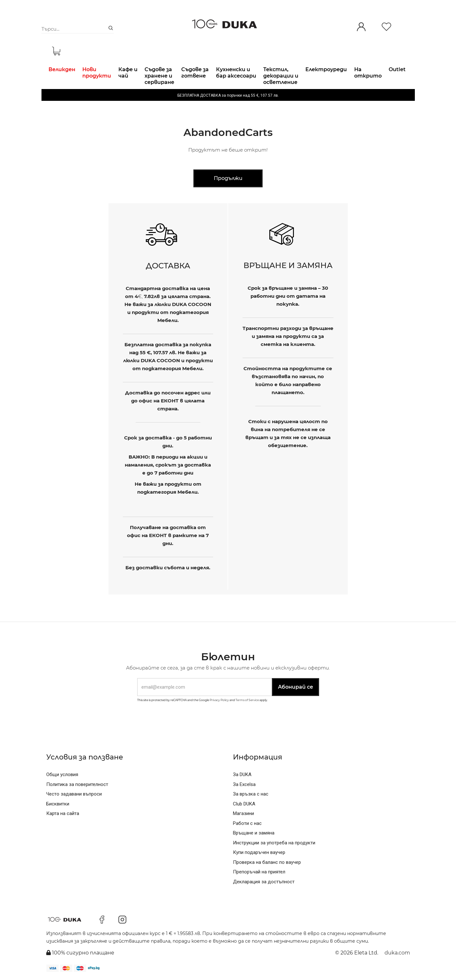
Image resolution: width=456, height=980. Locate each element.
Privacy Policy (219, 700)
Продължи (228, 178)
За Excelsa (244, 784)
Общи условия (62, 774)
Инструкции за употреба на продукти (274, 843)
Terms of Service (247, 700)
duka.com (397, 953)
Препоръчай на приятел (259, 872)
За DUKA (242, 774)
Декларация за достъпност (264, 882)
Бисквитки (58, 804)
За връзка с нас (251, 794)
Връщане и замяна (254, 833)
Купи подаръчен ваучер (259, 852)
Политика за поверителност (77, 784)
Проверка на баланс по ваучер (267, 862)
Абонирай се (295, 687)
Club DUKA (244, 804)
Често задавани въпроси (74, 794)
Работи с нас (247, 823)
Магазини (243, 813)
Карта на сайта (63, 813)
